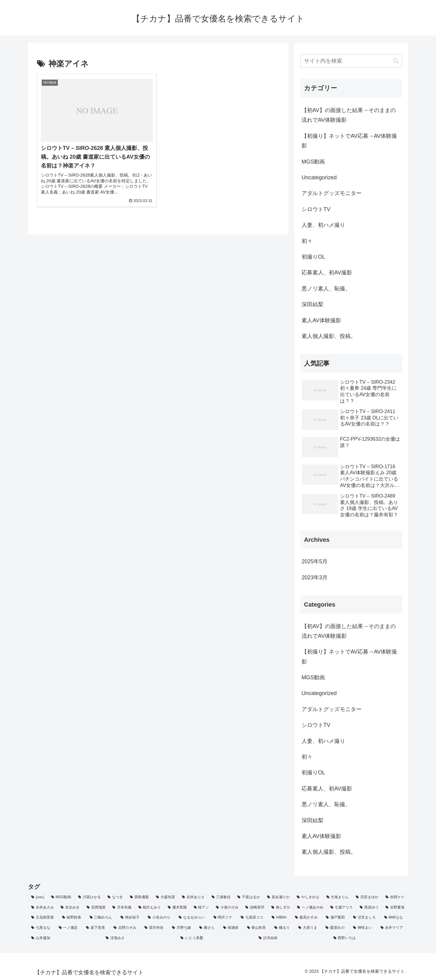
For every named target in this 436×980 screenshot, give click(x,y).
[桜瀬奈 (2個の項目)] (232, 928)
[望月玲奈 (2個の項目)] (155, 928)
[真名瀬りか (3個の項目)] (279, 897)
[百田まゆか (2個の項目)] (367, 897)
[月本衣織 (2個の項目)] (122, 908)
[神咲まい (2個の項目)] (363, 928)
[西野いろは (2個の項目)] (369, 938)
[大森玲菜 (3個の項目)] (166, 897)
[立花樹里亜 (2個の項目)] (43, 918)
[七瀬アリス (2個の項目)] (342, 908)
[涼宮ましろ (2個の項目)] (365, 918)
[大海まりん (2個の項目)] (338, 897)
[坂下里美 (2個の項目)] (96, 928)
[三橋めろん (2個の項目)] (102, 918)
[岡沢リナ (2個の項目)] (224, 918)
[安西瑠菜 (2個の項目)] (96, 908)
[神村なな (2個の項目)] (395, 918)
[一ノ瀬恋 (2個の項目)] (69, 928)
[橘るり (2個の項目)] (283, 928)
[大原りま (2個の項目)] (309, 928)
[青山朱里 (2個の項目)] (258, 928)
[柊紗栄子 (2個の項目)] (131, 918)
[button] (396, 61)
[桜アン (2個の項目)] (201, 908)
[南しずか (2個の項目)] (281, 908)
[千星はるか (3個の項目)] (249, 897)
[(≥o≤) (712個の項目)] (38, 897)
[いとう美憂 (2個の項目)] (216, 938)
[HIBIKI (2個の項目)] (280, 918)
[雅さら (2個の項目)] (208, 928)
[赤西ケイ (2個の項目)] (395, 897)
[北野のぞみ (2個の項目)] (126, 928)
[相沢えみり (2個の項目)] (150, 908)
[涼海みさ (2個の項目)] (140, 938)
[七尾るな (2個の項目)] (42, 928)
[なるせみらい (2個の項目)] (193, 918)
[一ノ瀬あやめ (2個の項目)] (310, 908)
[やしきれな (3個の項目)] (308, 897)
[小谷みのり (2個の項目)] (160, 918)
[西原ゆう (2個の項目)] (369, 908)
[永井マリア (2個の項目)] (393, 928)
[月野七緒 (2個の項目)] (182, 928)
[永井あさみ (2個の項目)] (43, 908)
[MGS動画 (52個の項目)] (61, 897)
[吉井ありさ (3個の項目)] (193, 897)
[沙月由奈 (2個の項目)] (292, 938)
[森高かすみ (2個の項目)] (307, 918)
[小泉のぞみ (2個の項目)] (227, 908)
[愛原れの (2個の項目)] (336, 928)
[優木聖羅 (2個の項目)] (177, 908)
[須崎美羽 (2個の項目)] (255, 908)
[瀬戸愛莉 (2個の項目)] (336, 918)
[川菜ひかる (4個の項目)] (90, 897)
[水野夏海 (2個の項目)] (395, 908)
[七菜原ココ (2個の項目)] (253, 918)
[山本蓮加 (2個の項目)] (65, 938)
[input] (351, 61)
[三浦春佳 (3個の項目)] (221, 897)
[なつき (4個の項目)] (115, 897)
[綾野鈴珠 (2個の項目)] (72, 918)
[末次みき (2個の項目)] (70, 908)
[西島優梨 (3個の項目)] (140, 897)
